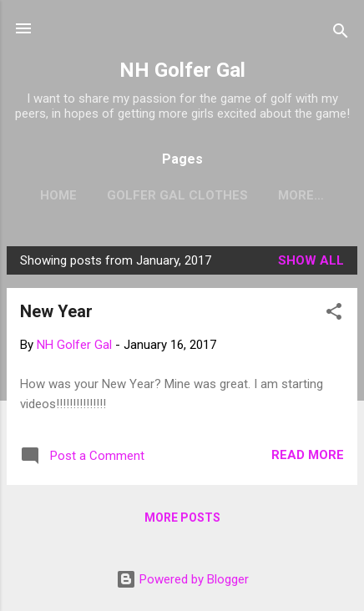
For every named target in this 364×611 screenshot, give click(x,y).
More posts (182, 518)
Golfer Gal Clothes (177, 195)
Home (58, 195)
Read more (308, 455)
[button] (334, 314)
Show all (311, 260)
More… (301, 195)
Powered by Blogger (182, 579)
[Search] (341, 34)
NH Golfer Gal (182, 70)
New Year (56, 311)
